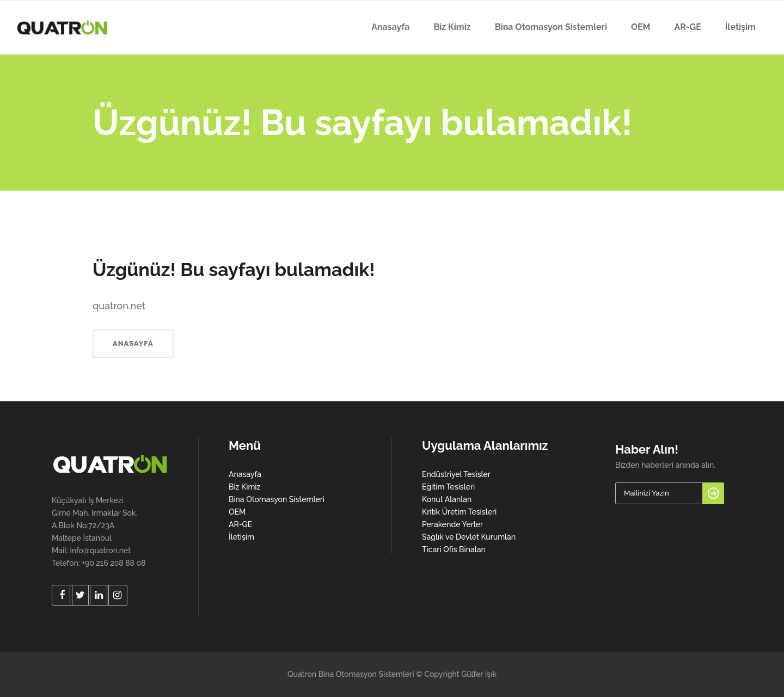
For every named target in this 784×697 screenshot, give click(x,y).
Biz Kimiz (244, 487)
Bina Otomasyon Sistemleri (277, 499)
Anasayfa (245, 474)
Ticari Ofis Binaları (454, 549)
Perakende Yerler (452, 524)
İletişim (241, 537)
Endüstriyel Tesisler (456, 474)
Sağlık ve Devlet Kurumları (469, 537)
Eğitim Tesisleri (448, 487)
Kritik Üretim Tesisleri (459, 512)
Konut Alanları (447, 499)
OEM (237, 512)
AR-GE (240, 524)
